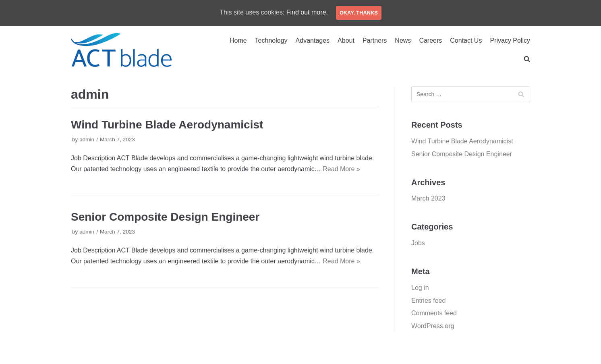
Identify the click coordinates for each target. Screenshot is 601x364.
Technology (271, 40)
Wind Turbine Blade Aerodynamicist (167, 125)
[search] (527, 59)
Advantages (313, 40)
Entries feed (428, 301)
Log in (420, 288)
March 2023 (428, 198)
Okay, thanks (359, 13)
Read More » (341, 169)
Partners (375, 40)
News (403, 40)
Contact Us (466, 40)
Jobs (418, 243)
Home (238, 40)
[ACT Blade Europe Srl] (121, 50)
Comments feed (434, 313)
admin (87, 140)
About (346, 40)
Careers (430, 40)
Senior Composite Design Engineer (165, 217)
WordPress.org (433, 326)
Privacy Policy (510, 40)
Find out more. (307, 12)
